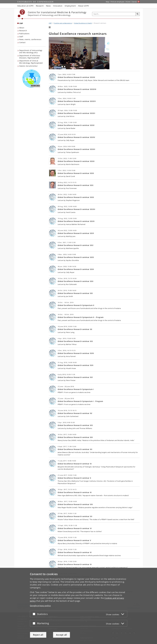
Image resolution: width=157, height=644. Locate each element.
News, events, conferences (30, 39)
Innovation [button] (58, 6)
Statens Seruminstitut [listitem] (28, 66)
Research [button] (40, 6)
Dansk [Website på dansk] (134, 2)
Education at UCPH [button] (25, 6)
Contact (22, 42)
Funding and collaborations (63, 23)
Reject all (38, 635)
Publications (24, 34)
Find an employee (118, 2)
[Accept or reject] (35, 614)
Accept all (62, 635)
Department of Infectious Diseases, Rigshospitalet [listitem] (30, 57)
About (22, 28)
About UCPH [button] (83, 6)
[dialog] (78, 606)
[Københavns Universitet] (21, 14)
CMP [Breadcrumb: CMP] (50, 23)
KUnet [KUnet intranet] (128, 2)
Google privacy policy (40, 606)
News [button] (48, 6)
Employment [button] (70, 6)
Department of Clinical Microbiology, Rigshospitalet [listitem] (31, 62)
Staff (21, 37)
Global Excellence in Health (83, 23)
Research (23, 31)
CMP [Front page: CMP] (21, 23)
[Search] (138, 14)
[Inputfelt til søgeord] (114, 14)
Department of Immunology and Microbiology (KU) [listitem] (31, 51)
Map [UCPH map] (108, 2)
